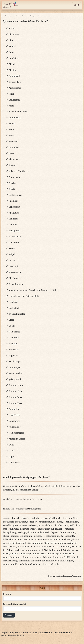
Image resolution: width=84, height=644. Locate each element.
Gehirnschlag (74, 486)
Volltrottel (14, 243)
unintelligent (67, 561)
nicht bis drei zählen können (28, 539)
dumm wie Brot (68, 532)
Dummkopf (14, 76)
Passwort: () (14, 604)
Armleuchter (15, 88)
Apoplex (7, 490)
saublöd (55, 561)
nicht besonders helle (30, 564)
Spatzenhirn (15, 272)
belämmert (24, 561)
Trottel (12, 46)
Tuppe (12, 124)
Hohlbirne (14, 338)
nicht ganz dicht (70, 518)
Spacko (12, 183)
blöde (59, 522)
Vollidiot (13, 225)
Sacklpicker (14, 100)
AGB (35, 633)
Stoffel (12, 28)
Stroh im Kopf (48, 554)
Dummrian (14, 409)
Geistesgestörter (29, 499)
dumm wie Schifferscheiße (66, 557)
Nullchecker (15, 427)
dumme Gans (15, 397)
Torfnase (13, 141)
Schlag (35, 490)
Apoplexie (46, 486)
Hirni (11, 94)
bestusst (53, 547)
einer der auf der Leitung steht (24, 296)
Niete (11, 106)
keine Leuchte (16, 373)
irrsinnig (35, 518)
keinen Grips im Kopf (29, 554)
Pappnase (13, 356)
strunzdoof (39, 536)
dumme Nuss (15, 403)
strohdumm (64, 547)
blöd (53, 522)
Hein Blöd (14, 147)
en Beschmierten (17, 314)
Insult (15, 490)
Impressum (7, 633)
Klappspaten (15, 159)
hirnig (13, 532)
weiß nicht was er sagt (25, 529)
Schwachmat (15, 237)
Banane (14, 554)
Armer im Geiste (17, 439)
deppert (55, 532)
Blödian (13, 70)
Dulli (11, 445)
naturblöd (70, 529)
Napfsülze (14, 58)
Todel (12, 130)
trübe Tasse (14, 415)
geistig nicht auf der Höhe (51, 529)
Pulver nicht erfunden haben (57, 539)
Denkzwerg (14, 421)
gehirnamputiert (54, 536)
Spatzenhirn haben (65, 554)
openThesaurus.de (75, 576)
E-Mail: (7, 594)
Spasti (12, 189)
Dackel (12, 326)
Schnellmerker (16, 284)
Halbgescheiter (16, 433)
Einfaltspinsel (16, 195)
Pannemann (15, 177)
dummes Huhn (16, 385)
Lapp (11, 457)
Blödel (12, 64)
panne (6, 557)
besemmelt (16, 557)
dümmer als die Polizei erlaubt (33, 547)
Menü (77, 5)
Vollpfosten (14, 207)
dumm (6, 518)
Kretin (12, 249)
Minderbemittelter (18, 112)
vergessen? (20, 604)
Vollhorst (13, 219)
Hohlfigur (14, 344)
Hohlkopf (13, 266)
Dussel (12, 260)
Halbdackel (14, 332)
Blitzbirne (14, 278)
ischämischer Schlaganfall (29, 509)
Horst (11, 136)
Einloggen (9, 615)
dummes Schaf (16, 391)
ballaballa (8, 539)
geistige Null (15, 379)
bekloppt (22, 532)
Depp (11, 52)
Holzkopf (13, 302)
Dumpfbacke (15, 118)
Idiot (11, 40)
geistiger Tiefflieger (19, 171)
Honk (11, 153)
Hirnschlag (9, 486)
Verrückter (8, 499)
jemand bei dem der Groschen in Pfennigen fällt (32, 290)
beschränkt (69, 536)
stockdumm (32, 550)
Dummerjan (15, 367)
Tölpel (12, 254)
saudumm (36, 561)
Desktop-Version (62, 633)
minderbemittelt (41, 532)
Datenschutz (46, 633)
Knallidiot (14, 213)
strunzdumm (26, 536)
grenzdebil (46, 518)
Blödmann (14, 34)
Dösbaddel (14, 308)
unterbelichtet (46, 525)
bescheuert (8, 522)
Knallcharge (15, 362)
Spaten (12, 165)
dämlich (56, 518)
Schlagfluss (25, 490)
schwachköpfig (10, 561)
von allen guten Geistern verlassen (20, 525)
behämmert (44, 522)
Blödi (11, 320)
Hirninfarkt (21, 486)
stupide (14, 564)
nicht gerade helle (51, 564)
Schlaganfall (34, 486)
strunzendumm (11, 536)
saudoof (46, 561)
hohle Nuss (14, 463)
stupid (6, 564)
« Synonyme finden (11, 16)
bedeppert (32, 522)
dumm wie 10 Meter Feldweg (37, 557)
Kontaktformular (23, 633)
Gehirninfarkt (59, 486)
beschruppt (21, 522)
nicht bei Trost (61, 525)
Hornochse (14, 350)
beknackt (25, 518)
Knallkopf (14, 201)
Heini (11, 451)
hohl (41, 550)
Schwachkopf (15, 82)
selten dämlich (71, 522)
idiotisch (15, 518)
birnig (6, 532)
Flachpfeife (14, 231)
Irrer (17, 499)
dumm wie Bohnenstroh (45, 543)
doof (30, 532)
